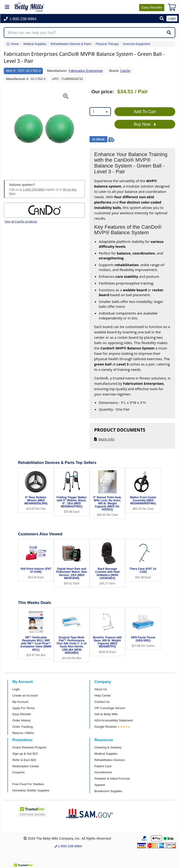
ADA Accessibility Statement (114, 720)
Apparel (100, 785)
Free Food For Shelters (28, 784)
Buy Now (145, 124)
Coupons (19, 772)
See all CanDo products (21, 222)
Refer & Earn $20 (24, 760)
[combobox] (100, 112)
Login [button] (172, 18)
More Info (106, 439)
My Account (20, 702)
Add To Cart (145, 112)
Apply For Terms (24, 708)
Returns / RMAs (23, 733)
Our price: (103, 92)
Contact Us (102, 702)
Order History (21, 720)
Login (16, 689)
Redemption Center (26, 766)
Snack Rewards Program (29, 747)
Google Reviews (106, 727)
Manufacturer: (57, 71)
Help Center (103, 695)
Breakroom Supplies (108, 791)
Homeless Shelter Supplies (31, 790)
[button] (162, 19)
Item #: (11, 71)
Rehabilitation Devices (110, 760)
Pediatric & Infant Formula (112, 779)
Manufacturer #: (18, 79)
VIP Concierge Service (110, 708)
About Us (101, 689)
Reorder (152, 7)
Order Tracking (22, 727)
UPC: (56, 79)
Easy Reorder (22, 714)
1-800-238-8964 (34, 189)
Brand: (114, 71)
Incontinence (103, 772)
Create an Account (25, 695)
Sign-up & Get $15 (25, 754)
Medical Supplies (106, 754)
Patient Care (103, 766)
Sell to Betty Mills (106, 714)
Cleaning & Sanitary (108, 747)
